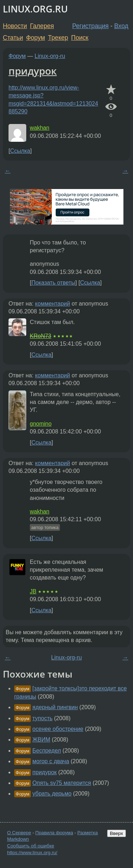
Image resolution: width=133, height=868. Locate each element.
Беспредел (47, 751)
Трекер (58, 38)
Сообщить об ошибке (31, 846)
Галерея (42, 26)
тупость (42, 718)
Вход (121, 26)
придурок (33, 71)
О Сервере (19, 833)
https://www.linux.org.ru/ (32, 853)
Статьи (13, 38)
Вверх (117, 833)
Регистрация (91, 26)
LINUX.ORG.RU (35, 9)
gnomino (41, 424)
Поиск (80, 38)
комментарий (53, 304)
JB (33, 591)
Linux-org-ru (50, 56)
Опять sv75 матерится (62, 783)
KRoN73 (40, 336)
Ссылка (20, 151)
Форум (35, 38)
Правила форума (54, 833)
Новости (15, 26)
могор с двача (51, 761)
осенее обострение (58, 729)
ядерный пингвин (55, 707)
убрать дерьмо (52, 794)
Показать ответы (53, 283)
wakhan (40, 128)
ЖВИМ (41, 740)
